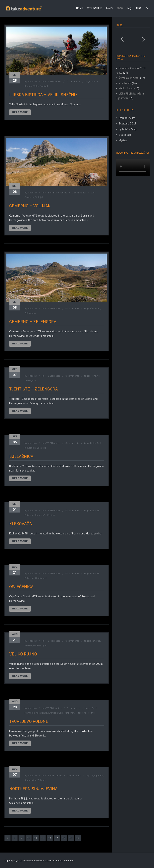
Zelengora (30, 313)
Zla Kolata (125, 135)
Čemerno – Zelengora (33, 322)
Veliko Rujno (40, 645)
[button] (122, 39)
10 (29, 838)
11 (36, 838)
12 (43, 838)
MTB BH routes (52, 308)
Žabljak (42, 780)
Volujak (40, 197)
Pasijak (51, 515)
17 (78, 838)
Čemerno (29, 197)
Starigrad (95, 641)
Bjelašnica (30, 448)
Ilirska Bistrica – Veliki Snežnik (44, 95)
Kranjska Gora (56, 713)
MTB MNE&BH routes (56, 193)
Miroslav (32, 81)
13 (50, 838)
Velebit (28, 645)
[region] (133, 39)
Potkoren (69, 713)
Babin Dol (96, 443)
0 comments (73, 81)
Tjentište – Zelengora (33, 389)
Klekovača (41, 515)
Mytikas (123, 140)
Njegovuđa (98, 775)
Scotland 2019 (128, 123)
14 (57, 838)
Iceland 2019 (127, 118)
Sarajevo (42, 448)
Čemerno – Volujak (30, 206)
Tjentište (95, 376)
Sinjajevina (30, 780)
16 (71, 838)
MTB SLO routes (53, 81)
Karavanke (42, 713)
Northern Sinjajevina (33, 789)
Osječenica (41, 578)
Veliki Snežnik (41, 86)
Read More (20, 112)
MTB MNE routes (53, 775)
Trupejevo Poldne (85, 713)
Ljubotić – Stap (128, 129)
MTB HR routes (52, 641)
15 (64, 838)
